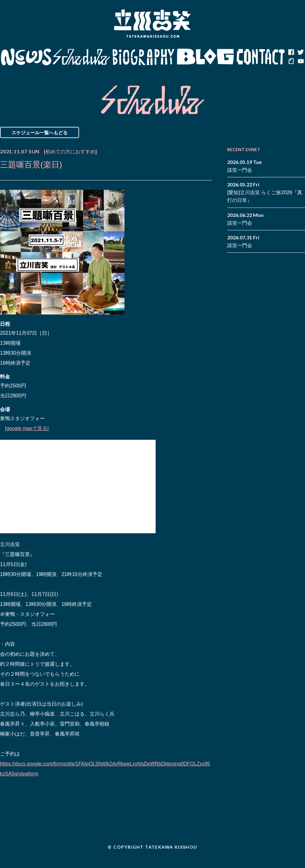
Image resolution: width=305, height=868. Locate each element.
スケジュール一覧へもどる (40, 132)
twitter (300, 52)
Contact (261, 57)
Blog (205, 57)
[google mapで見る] (27, 428)
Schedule (82, 57)
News (26, 57)
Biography (143, 57)
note (291, 62)
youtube (300, 62)
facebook (291, 52)
